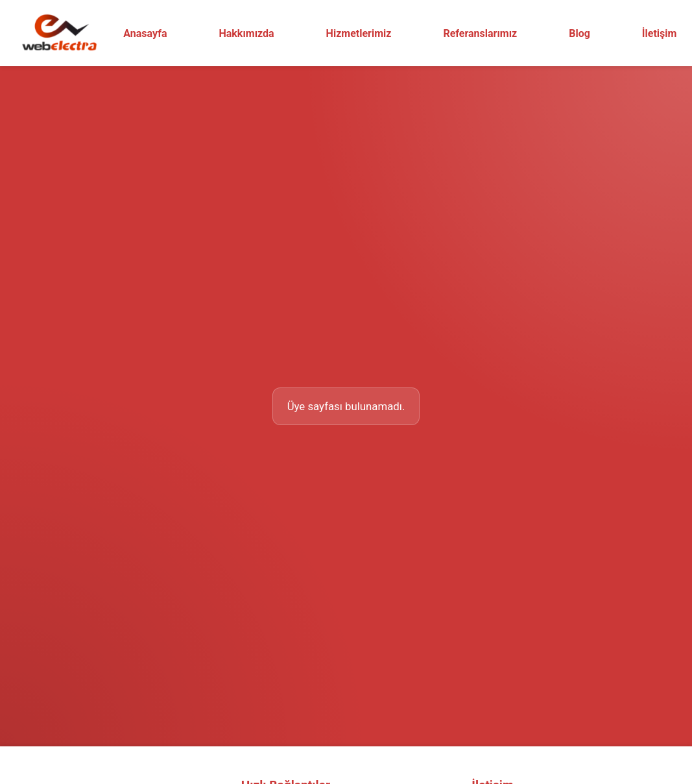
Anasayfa (145, 33)
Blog (579, 33)
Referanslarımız (480, 33)
